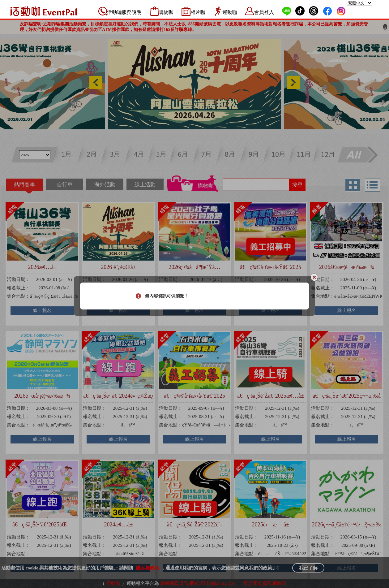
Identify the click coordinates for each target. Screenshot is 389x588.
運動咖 (230, 12)
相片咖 (198, 12)
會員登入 (264, 12)
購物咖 (166, 12)
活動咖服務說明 (124, 12)
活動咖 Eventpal (44, 11)
